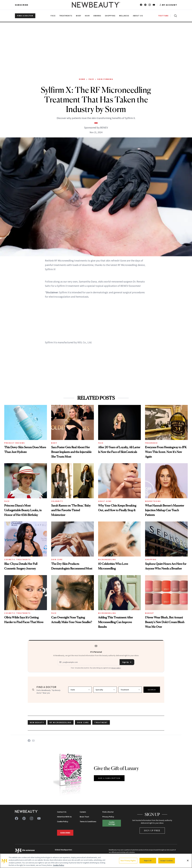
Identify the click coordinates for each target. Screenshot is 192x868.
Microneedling (107, 559)
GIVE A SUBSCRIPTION (109, 778)
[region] (96, 861)
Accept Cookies (167, 861)
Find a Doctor (108, 812)
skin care (83, 722)
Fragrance (151, 443)
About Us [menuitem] (138, 16)
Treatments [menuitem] (66, 16)
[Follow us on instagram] (150, 5)
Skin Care (57, 559)
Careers (83, 812)
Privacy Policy (108, 817)
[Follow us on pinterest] (145, 5)
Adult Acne (105, 501)
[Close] (188, 861)
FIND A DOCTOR (25, 16)
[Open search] (175, 16)
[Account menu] (168, 5)
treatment (101, 722)
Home (82, 79)
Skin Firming (105, 79)
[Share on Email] (33, 741)
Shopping (151, 559)
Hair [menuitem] (87, 16)
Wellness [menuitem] (124, 16)
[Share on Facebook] (29, 741)
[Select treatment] (130, 690)
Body (54, 443)
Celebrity (57, 501)
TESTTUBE (163, 16)
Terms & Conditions (88, 821)
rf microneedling (61, 722)
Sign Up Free (152, 831)
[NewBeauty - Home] (96, 5)
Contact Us (62, 812)
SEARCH (152, 690)
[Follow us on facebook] (141, 5)
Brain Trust (84, 817)
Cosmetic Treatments (17, 559)
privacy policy (116, 668)
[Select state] (80, 690)
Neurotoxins (153, 501)
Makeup (149, 613)
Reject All (148, 861)
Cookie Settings (112, 823)
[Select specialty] (105, 690)
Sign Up (127, 662)
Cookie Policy (63, 821)
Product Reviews (15, 443)
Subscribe (22, 5)
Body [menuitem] (79, 16)
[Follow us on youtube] (154, 5)
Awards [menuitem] (97, 16)
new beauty (37, 722)
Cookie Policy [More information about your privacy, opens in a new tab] (59, 865)
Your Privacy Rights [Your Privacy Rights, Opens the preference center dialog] (128, 861)
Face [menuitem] (53, 16)
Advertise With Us (64, 817)
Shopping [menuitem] (110, 16)
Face (91, 79)
